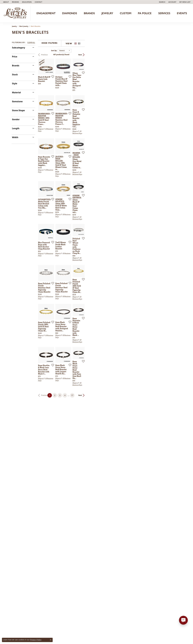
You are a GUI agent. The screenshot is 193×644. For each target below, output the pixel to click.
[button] (27, 2)
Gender (16, 119)
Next (176, 55)
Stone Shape (18, 110)
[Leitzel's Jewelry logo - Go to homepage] (16, 13)
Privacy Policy (36, 640)
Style (15, 83)
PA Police (145, 13)
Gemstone (17, 101)
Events (182, 13)
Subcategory (19, 48)
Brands (16, 66)
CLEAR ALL (31, 43)
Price (15, 57)
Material (16, 92)
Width (15, 137)
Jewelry (14, 26)
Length (16, 128)
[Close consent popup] (51, 640)
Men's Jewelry (24, 26)
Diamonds (70, 13)
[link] (6, 2)
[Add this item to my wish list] (83, 107)
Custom (126, 13)
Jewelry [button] (107, 13)
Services (164, 13)
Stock (15, 75)
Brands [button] (89, 13)
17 (120, 551)
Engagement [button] (46, 13)
